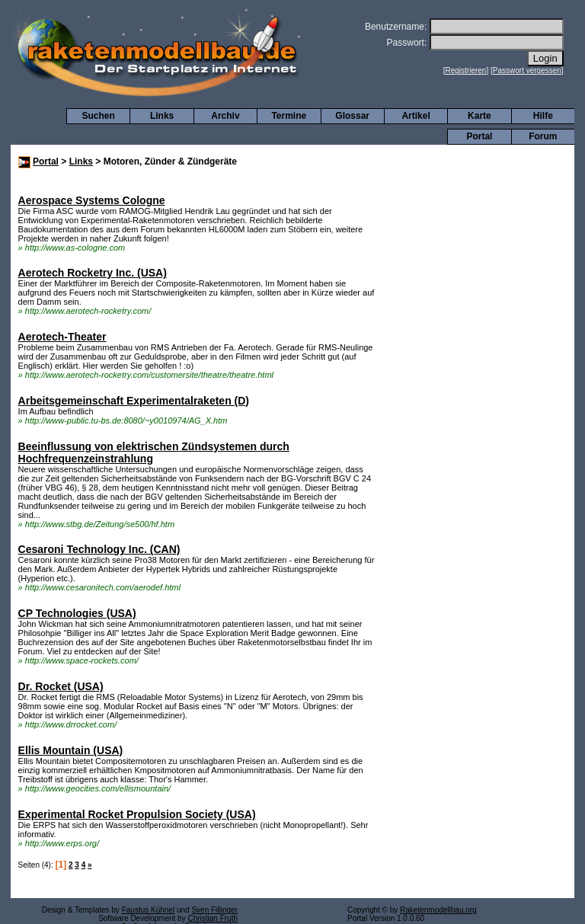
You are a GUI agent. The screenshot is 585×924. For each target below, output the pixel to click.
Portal (479, 136)
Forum (543, 136)
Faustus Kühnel (149, 910)
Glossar (352, 116)
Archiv (225, 116)
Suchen (99, 116)
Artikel (416, 116)
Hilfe (543, 116)
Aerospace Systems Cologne (92, 200)
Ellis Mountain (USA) (71, 750)
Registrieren (466, 70)
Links (162, 116)
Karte (480, 116)
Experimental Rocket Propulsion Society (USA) (137, 814)
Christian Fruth (213, 918)
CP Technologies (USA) (77, 613)
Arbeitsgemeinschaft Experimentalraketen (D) (134, 401)
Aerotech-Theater (62, 337)
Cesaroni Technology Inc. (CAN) (99, 549)
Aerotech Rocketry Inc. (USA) (93, 273)
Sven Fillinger (214, 910)
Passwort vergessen (527, 70)
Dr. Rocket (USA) (61, 686)
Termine (289, 116)
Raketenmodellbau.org (438, 910)
